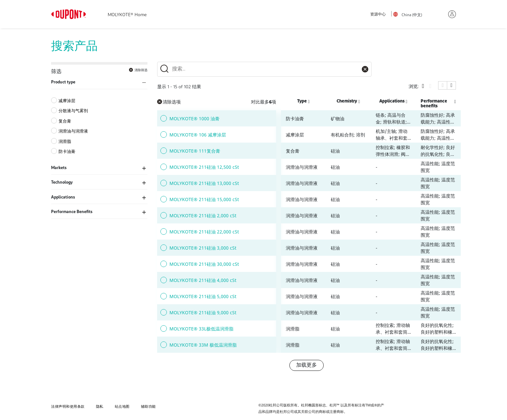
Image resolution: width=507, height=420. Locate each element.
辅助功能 (148, 406)
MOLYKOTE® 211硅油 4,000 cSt (203, 280)
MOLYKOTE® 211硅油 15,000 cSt (204, 199)
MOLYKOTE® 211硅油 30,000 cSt (204, 264)
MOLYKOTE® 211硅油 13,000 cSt (204, 183)
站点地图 (122, 406)
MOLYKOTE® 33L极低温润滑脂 (201, 329)
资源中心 (378, 15)
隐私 (100, 406)
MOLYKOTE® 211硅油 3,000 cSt (203, 248)
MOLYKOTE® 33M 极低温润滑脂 (203, 345)
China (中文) (412, 15)
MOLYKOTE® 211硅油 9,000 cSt (203, 312)
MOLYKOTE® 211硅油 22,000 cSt (204, 232)
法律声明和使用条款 (68, 406)
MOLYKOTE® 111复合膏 (195, 151)
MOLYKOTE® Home (127, 15)
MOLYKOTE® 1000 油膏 (194, 118)
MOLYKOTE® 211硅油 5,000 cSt (203, 296)
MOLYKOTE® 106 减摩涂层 (198, 135)
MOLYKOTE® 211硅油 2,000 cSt (203, 215)
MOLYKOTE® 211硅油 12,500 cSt (204, 167)
